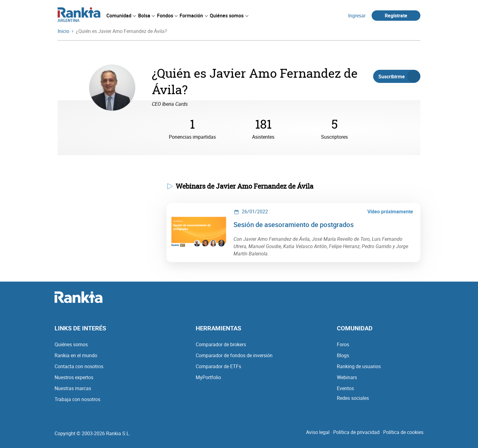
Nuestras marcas (73, 388)
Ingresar (357, 16)
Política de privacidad (356, 432)
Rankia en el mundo (76, 355)
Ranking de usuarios (359, 366)
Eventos (345, 388)
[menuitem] (121, 16)
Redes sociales (353, 398)
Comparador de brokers (221, 344)
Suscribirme (399, 76)
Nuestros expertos (74, 377)
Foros (343, 344)
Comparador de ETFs (218, 366)
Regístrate (396, 16)
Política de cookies (403, 432)
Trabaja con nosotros (77, 399)
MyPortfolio (208, 377)
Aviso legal (318, 432)
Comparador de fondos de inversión (234, 355)
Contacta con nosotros (79, 366)
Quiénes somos (71, 344)
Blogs (343, 355)
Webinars (347, 377)
